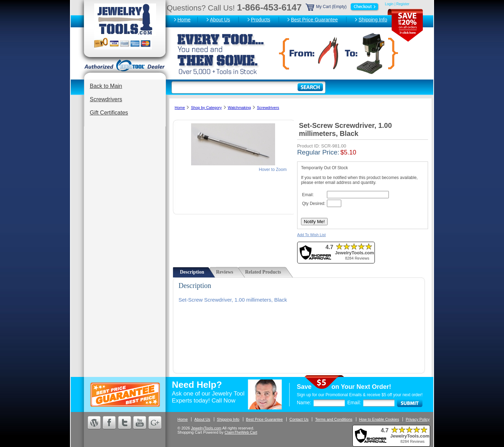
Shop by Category (206, 108)
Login (389, 4)
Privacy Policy (418, 419)
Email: (354, 403)
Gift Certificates (109, 113)
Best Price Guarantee (314, 20)
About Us (220, 20)
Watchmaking (239, 108)
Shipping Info (373, 20)
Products (261, 20)
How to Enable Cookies (379, 419)
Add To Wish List (311, 235)
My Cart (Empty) (343, 7)
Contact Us (299, 419)
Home (184, 20)
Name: (304, 403)
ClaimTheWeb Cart (241, 432)
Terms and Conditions (334, 419)
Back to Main (106, 86)
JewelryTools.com (206, 428)
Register (403, 4)
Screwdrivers (106, 99)
